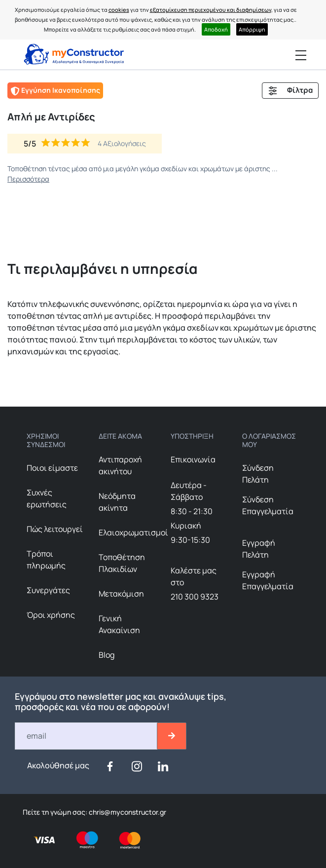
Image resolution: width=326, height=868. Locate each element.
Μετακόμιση (121, 594)
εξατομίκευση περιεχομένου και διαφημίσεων (211, 10)
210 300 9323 (195, 597)
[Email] (87, 736)
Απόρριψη (252, 29)
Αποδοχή (216, 29)
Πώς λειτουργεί (55, 529)
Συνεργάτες (48, 590)
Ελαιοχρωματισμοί (133, 532)
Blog (107, 655)
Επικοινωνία (193, 459)
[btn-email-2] (172, 736)
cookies (119, 10)
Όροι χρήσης (51, 615)
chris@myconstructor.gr (127, 812)
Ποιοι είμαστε (52, 468)
